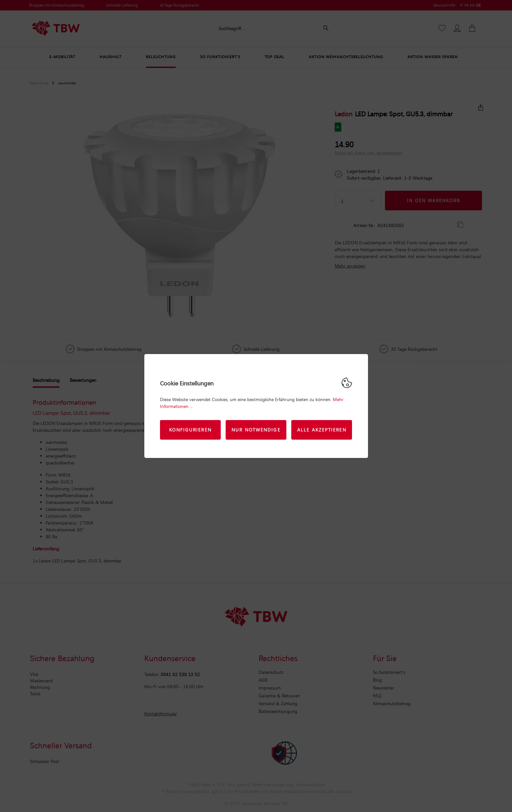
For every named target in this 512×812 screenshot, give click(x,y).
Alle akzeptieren (322, 430)
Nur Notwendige (256, 430)
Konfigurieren (190, 430)
